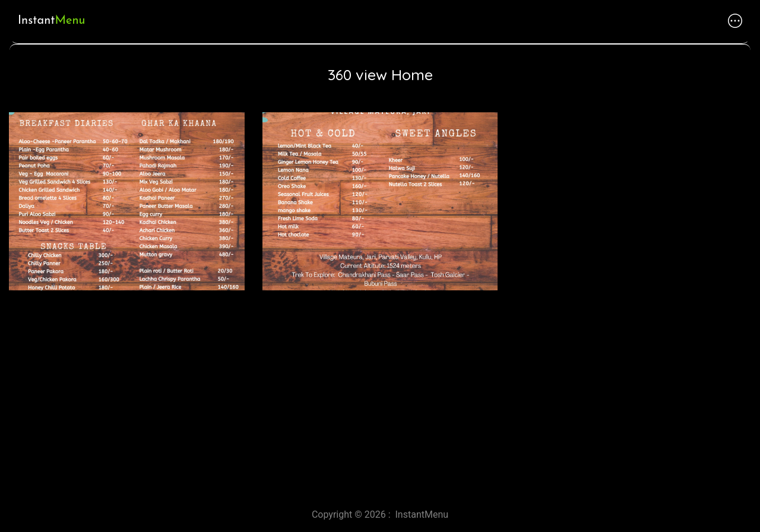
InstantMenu (422, 514)
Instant (51, 21)
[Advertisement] (356, 395)
